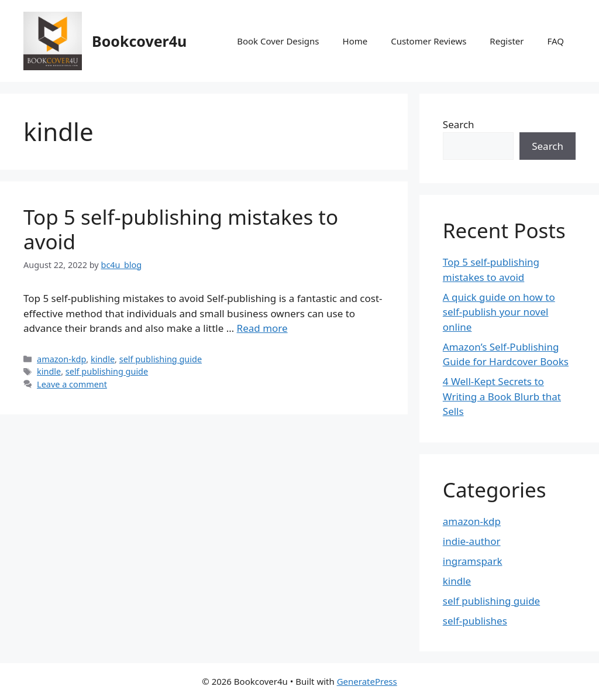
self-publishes (475, 621)
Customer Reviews (428, 41)
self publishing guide (161, 359)
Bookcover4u (139, 41)
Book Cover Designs (278, 41)
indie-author (472, 541)
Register (507, 41)
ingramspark (473, 561)
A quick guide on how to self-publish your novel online (499, 312)
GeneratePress (367, 681)
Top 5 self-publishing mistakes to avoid (181, 229)
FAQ (556, 41)
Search (459, 124)
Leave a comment (72, 384)
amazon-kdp (61, 359)
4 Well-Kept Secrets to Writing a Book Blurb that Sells (502, 396)
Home (355, 41)
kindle (103, 359)
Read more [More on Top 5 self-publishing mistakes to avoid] (262, 328)
